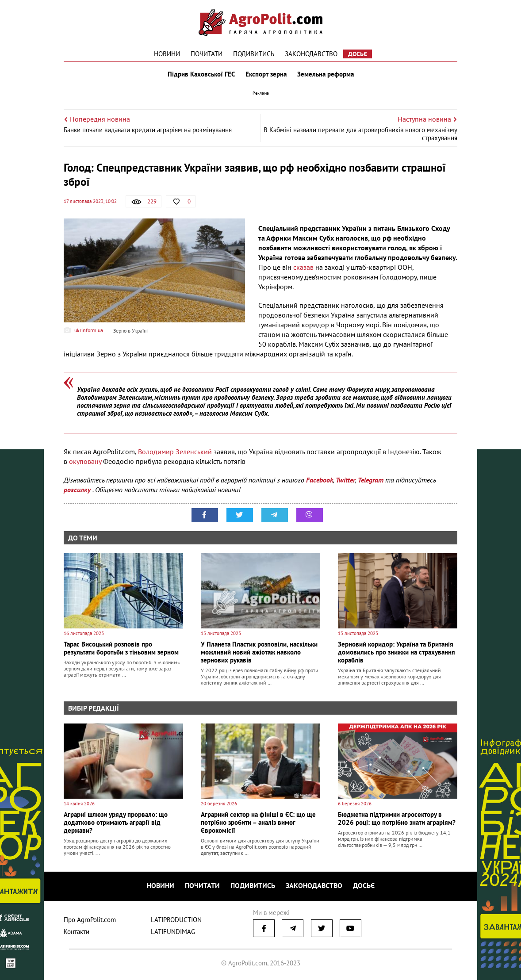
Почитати (207, 54)
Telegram (371, 480)
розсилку (78, 490)
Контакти (77, 932)
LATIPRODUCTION (176, 920)
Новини (167, 54)
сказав (304, 267)
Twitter (345, 480)
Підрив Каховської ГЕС (201, 74)
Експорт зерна (266, 74)
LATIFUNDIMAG (173, 932)
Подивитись (254, 54)
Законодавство (311, 54)
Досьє (358, 54)
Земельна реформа (326, 74)
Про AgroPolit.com (90, 920)
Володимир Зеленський (175, 452)
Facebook (320, 480)
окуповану (86, 461)
